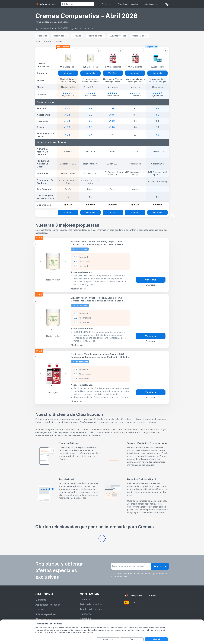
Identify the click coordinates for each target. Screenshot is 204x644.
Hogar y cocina (60, 36)
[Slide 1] (53, 273)
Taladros (40, 610)
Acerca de (85, 619)
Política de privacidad (91, 604)
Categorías (106, 4)
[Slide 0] (51, 273)
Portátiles (77, 36)
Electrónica (42, 36)
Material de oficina (95, 36)
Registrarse (160, 566)
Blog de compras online (128, 4)
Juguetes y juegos (118, 36)
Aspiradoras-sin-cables (48, 605)
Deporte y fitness (140, 36)
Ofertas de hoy (152, 4)
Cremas (58, 42)
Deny (132, 639)
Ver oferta (68, 73)
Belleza (48, 42)
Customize (108, 639)
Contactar (85, 599)
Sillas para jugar (44, 619)
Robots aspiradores (46, 614)
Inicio (38, 42)
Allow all (156, 639)
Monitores (41, 600)
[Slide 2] (55, 273)
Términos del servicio (91, 609)
